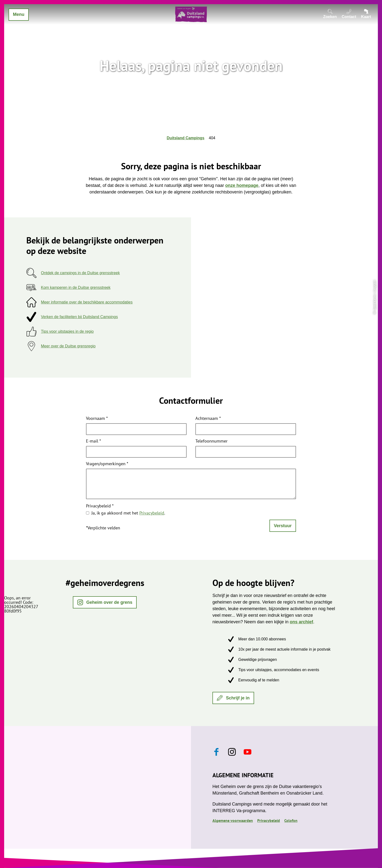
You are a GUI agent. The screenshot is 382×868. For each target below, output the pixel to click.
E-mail (93, 441)
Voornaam (97, 419)
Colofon (291, 820)
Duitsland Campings (186, 138)
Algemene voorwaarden (233, 820)
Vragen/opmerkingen (107, 464)
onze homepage (242, 185)
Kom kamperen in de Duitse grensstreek (76, 288)
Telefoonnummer (211, 441)
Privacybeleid (100, 506)
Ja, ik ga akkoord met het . (128, 513)
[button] (105, 602)
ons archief (301, 622)
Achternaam (208, 419)
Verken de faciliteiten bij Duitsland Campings (79, 317)
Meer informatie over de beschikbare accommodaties (87, 302)
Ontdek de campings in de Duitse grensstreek (80, 273)
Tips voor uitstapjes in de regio (67, 331)
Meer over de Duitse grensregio (68, 346)
